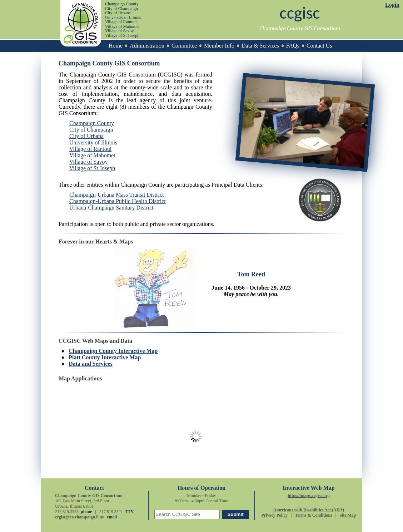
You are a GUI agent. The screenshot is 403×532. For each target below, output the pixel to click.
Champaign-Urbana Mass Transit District (116, 195)
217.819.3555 (67, 512)
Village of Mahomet (92, 155)
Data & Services (260, 46)
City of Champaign (91, 130)
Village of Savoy (88, 162)
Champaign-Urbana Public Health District (118, 201)
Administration (147, 46)
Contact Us (319, 46)
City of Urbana (86, 136)
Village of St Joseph (92, 168)
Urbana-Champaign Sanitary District (111, 208)
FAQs (293, 46)
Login (392, 5)
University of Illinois (93, 142)
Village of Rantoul (90, 149)
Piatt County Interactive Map (105, 357)
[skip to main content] (25, 3)
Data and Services (91, 364)
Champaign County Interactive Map (113, 351)
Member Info (219, 46)
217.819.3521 (111, 512)
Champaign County (92, 123)
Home (116, 46)
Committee (184, 46)
